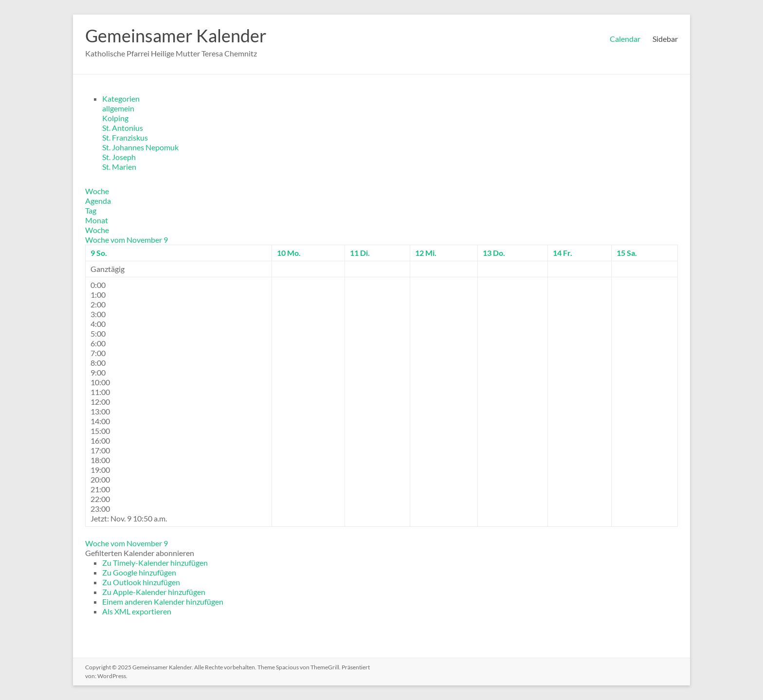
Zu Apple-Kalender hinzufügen (154, 592)
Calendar (625, 39)
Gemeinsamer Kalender (176, 36)
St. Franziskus (125, 137)
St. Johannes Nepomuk (140, 147)
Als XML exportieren (137, 611)
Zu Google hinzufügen (139, 572)
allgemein (118, 108)
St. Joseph (119, 157)
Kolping (115, 118)
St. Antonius (123, 128)
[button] (140, 553)
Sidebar (665, 39)
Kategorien (121, 99)
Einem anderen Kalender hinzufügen (163, 601)
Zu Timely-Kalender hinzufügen (155, 563)
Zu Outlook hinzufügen (141, 582)
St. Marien (119, 167)
